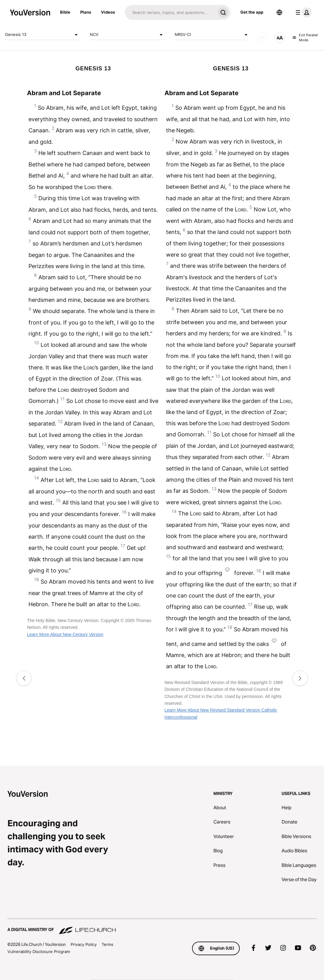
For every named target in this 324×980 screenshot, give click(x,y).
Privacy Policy (84, 944)
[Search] (170, 12)
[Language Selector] (279, 12)
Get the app (252, 12)
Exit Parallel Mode (305, 38)
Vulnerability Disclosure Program (39, 951)
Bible (65, 12)
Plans (86, 12)
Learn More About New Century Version (65, 634)
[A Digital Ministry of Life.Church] (162, 927)
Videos (108, 12)
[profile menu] (302, 12)
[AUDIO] (262, 38)
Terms (107, 944)
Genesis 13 (42, 35)
